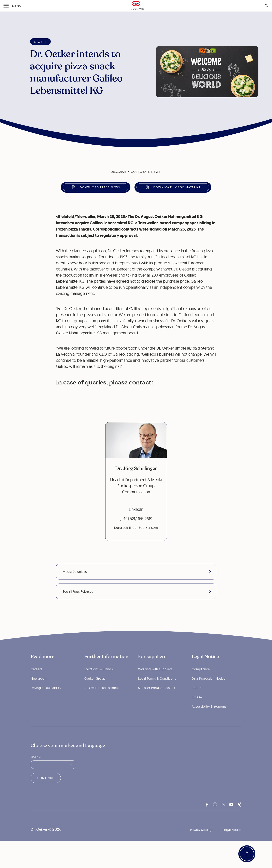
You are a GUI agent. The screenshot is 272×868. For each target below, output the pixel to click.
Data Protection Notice (209, 689)
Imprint (197, 698)
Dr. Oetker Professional (101, 698)
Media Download (137, 572)
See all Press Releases (137, 591)
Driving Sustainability (46, 698)
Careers (36, 680)
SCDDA (197, 708)
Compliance (201, 680)
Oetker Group (95, 689)
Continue (46, 789)
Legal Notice (232, 840)
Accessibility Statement (209, 717)
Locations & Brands (99, 680)
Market (36, 768)
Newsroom (39, 689)
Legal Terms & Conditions (157, 689)
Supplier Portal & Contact (157, 698)
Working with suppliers (155, 680)
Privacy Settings (202, 840)
